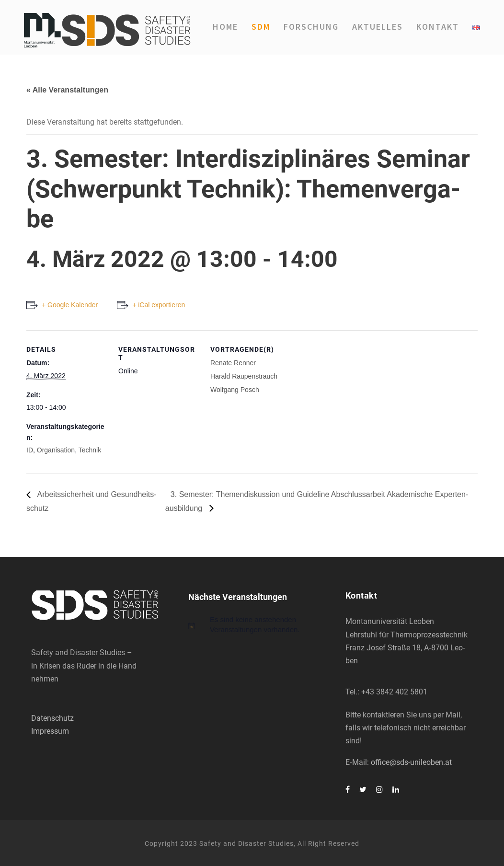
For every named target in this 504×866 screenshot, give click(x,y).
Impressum (50, 731)
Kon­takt (438, 27)
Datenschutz (52, 718)
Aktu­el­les (378, 27)
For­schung (311, 27)
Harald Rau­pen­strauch (244, 376)
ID (30, 450)
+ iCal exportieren (159, 305)
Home (225, 27)
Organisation (56, 450)
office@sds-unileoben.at (411, 762)
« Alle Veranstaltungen (67, 90)
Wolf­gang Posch (235, 390)
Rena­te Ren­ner (233, 363)
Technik (90, 450)
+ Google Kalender (70, 305)
